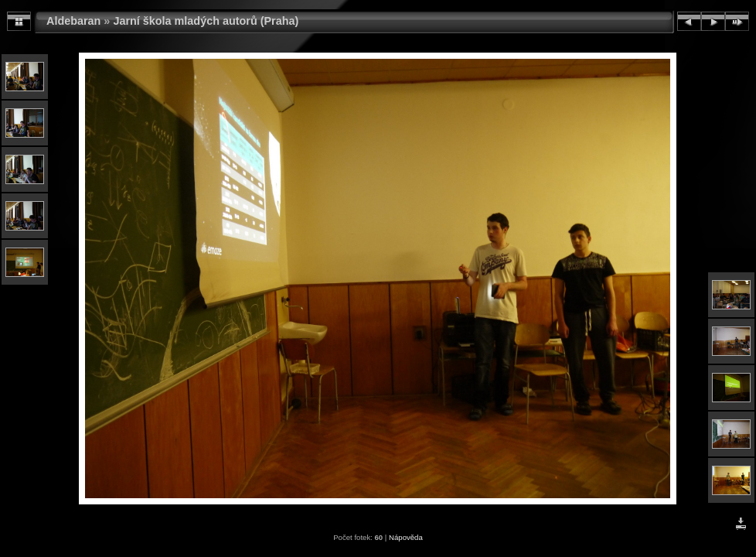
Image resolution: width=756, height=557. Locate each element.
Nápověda (406, 537)
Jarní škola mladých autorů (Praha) (206, 21)
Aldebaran (73, 21)
